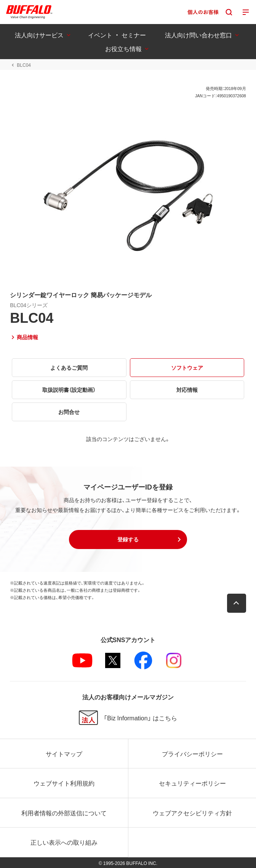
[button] (128, 539)
